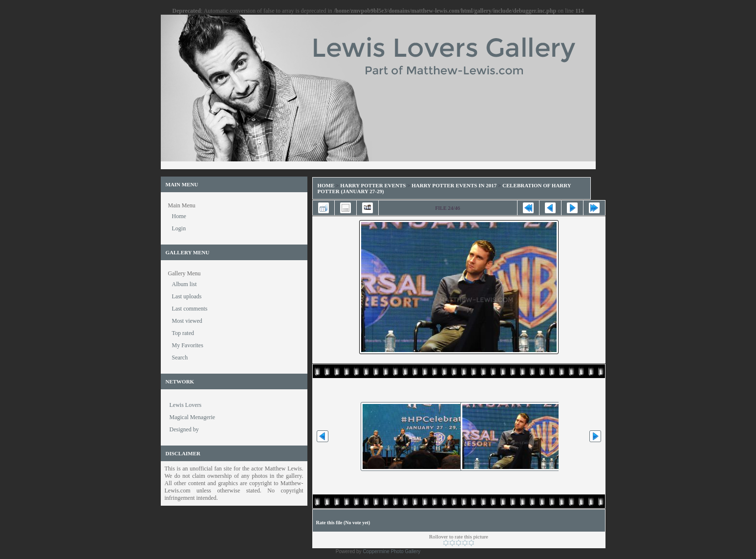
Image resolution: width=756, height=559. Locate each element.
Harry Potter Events (373, 185)
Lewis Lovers (186, 405)
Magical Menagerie (193, 417)
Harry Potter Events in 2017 (454, 185)
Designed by (184, 429)
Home (326, 185)
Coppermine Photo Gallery (391, 551)
